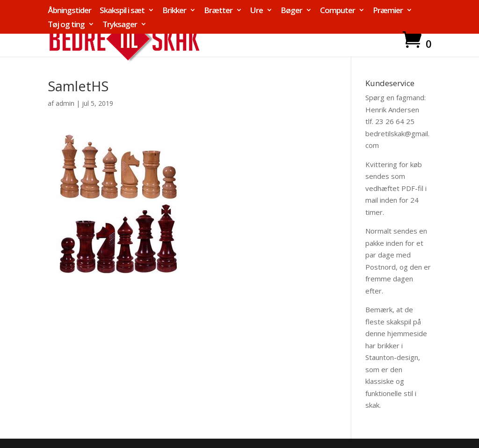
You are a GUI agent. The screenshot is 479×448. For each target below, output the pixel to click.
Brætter (218, 11)
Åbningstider (69, 11)
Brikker (174, 11)
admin (65, 103)
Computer (337, 11)
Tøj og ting (66, 25)
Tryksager (120, 25)
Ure (257, 11)
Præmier (388, 11)
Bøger (291, 11)
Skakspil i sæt (122, 11)
